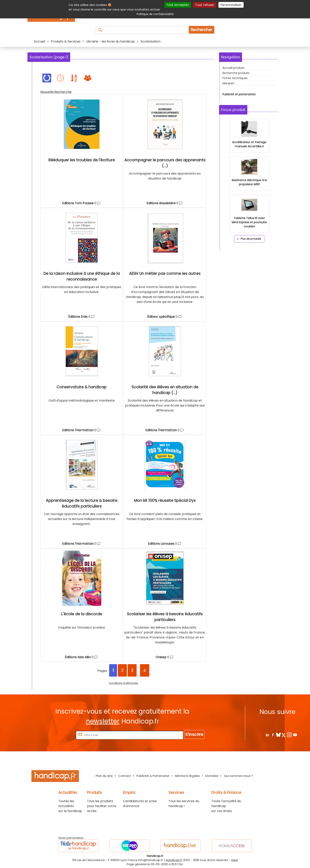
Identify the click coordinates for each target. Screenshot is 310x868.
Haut (235, 860)
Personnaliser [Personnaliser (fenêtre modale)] (231, 5)
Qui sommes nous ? (238, 776)
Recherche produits (236, 73)
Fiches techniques (235, 78)
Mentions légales (187, 776)
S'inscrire (194, 734)
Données (212, 776)
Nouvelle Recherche (56, 92)
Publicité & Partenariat (153, 776)
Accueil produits (233, 68)
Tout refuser (205, 5)
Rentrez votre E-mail (59, 735)
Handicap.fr (174, 860)
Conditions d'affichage (123, 683)
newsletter (103, 721)
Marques (228, 83)
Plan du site (104, 776)
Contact (125, 776)
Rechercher (202, 30)
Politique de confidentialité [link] (155, 14)
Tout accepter (178, 5)
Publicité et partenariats (239, 94)
